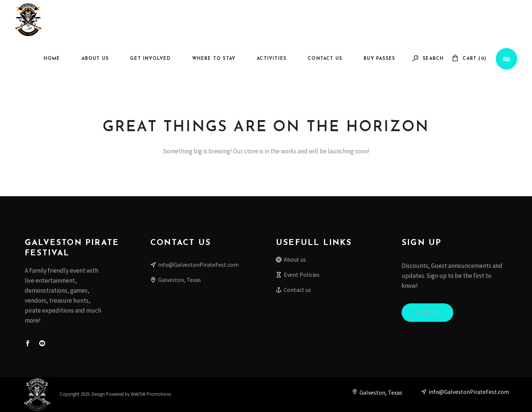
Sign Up (428, 313)
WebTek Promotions (151, 394)
